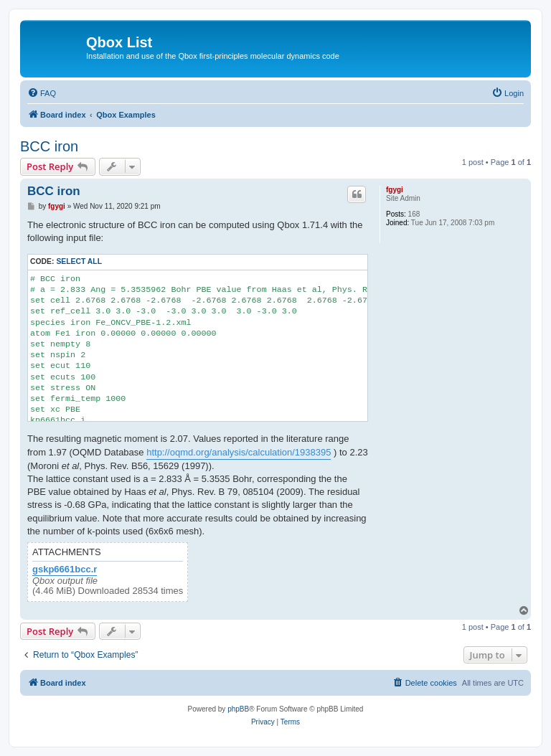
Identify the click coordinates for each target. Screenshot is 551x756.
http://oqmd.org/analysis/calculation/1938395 (239, 452)
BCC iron (49, 146)
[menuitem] (42, 93)
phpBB (238, 709)
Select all (79, 261)
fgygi (395, 190)
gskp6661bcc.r (65, 570)
